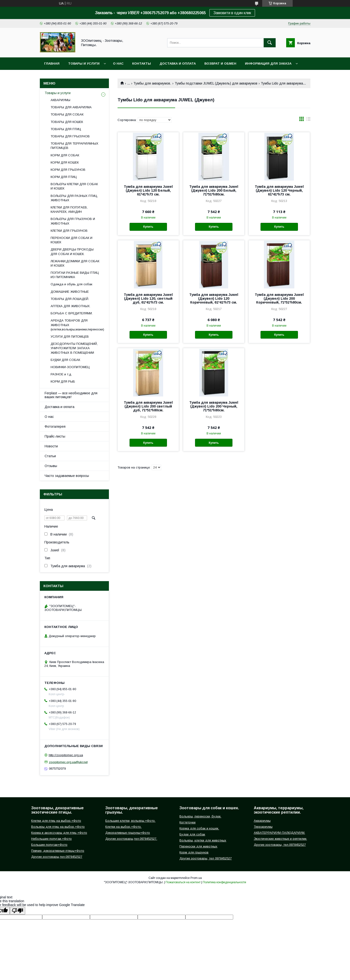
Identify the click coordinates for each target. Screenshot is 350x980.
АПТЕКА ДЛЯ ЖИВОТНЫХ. (71, 306)
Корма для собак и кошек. (199, 828)
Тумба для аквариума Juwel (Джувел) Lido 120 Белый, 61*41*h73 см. (148, 190)
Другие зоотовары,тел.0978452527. (131, 839)
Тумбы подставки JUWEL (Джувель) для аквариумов (216, 83)
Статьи (50, 456)
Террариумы (263, 827)
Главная (52, 64)
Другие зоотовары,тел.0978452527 (57, 857)
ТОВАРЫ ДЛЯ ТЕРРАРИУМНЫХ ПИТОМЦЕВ (74, 146)
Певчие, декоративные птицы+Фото (58, 851)
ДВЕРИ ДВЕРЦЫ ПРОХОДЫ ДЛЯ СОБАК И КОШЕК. (72, 252)
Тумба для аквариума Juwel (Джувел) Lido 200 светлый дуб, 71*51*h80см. (148, 406)
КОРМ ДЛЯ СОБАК (65, 155)
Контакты (142, 64)
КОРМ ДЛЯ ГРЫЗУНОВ (68, 170)
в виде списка (308, 120)
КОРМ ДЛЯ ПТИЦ (64, 177)
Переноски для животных (198, 846)
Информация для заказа (268, 64)
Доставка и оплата (178, 64)
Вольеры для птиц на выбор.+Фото (58, 827)
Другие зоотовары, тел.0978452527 (280, 845)
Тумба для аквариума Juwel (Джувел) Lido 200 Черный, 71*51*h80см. (214, 406)
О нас (118, 64)
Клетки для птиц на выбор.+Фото (56, 821)
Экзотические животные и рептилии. (280, 839)
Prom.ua (196, 878)
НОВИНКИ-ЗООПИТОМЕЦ (70, 367)
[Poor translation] (18, 911)
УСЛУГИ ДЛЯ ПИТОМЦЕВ (70, 337)
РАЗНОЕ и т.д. (61, 374)
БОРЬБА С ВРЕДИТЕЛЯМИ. (72, 313)
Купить (148, 227)
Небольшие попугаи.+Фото (51, 839)
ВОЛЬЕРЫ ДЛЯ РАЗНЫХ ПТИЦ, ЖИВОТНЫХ (74, 198)
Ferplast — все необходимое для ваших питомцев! (71, 395)
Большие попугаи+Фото (49, 845)
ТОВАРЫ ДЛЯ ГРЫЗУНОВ (70, 136)
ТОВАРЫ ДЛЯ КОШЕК (67, 122)
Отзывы (51, 466)
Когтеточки (187, 822)
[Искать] (270, 43)
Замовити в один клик (232, 13)
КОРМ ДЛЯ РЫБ (63, 381)
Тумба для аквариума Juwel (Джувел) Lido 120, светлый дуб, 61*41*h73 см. (148, 298)
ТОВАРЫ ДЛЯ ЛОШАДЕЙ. (70, 299)
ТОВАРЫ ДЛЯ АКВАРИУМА (71, 107)
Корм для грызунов (194, 852)
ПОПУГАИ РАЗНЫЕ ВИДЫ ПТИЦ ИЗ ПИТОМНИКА (75, 275)
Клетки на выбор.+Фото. (123, 827)
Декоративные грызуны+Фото (128, 833)
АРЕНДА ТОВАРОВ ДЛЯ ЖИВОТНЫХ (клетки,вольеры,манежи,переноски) (77, 325)
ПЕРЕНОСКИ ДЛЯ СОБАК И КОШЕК (71, 240)
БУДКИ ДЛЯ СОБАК (65, 360)
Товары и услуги (84, 64)
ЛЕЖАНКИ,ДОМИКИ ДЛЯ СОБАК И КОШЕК (75, 263)
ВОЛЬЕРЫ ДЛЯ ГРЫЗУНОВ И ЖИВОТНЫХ (73, 221)
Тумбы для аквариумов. (152, 83)
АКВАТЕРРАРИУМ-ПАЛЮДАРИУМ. (279, 833)
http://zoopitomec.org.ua (66, 755)
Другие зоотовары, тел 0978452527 (206, 858)
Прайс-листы (55, 436)
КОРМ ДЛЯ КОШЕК (65, 162)
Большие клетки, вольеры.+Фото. (130, 821)
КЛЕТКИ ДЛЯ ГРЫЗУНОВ (69, 231)
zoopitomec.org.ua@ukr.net (68, 762)
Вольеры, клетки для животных (203, 840)
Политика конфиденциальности (224, 882)
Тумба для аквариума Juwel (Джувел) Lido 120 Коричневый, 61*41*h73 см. (214, 298)
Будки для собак (192, 834)
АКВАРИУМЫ (60, 100)
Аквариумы (262, 821)
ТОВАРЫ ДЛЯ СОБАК (67, 114)
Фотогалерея (55, 426)
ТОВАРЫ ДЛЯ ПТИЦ (66, 129)
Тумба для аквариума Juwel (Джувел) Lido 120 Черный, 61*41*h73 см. (279, 190)
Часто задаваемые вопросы (67, 476)
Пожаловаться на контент (183, 882)
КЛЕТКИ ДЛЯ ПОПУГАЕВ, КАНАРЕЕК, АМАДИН (69, 210)
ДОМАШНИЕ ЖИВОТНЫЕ (70, 292)
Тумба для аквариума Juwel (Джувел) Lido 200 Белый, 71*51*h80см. (214, 190)
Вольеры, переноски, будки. (200, 816)
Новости (51, 446)
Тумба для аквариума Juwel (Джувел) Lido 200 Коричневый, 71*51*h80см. (279, 298)
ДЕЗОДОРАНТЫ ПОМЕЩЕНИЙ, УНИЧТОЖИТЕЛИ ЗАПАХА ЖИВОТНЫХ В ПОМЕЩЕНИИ (74, 348)
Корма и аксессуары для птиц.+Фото (59, 833)
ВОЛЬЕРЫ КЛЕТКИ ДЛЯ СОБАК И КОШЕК (74, 186)
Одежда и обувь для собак (71, 284)
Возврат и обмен (220, 64)
